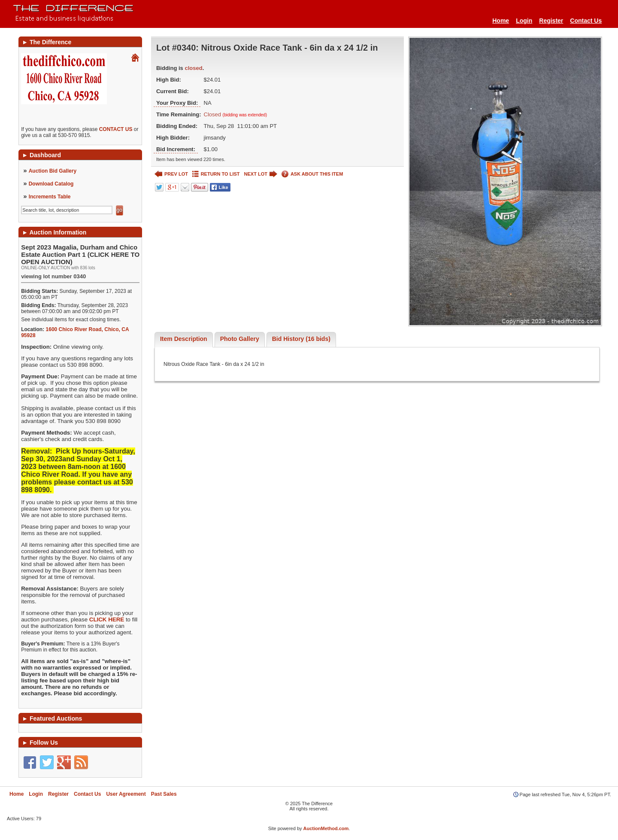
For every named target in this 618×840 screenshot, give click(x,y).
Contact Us (586, 21)
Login (524, 21)
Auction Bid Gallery (53, 171)
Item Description (184, 339)
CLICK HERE (107, 619)
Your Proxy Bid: (177, 103)
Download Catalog (51, 184)
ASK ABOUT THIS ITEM (312, 174)
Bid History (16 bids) (301, 339)
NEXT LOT (261, 174)
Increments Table (50, 197)
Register (551, 21)
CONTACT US (116, 129)
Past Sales (164, 794)
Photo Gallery (240, 339)
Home (501, 21)
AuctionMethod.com (326, 828)
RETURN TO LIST (216, 174)
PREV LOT (171, 174)
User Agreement (126, 794)
